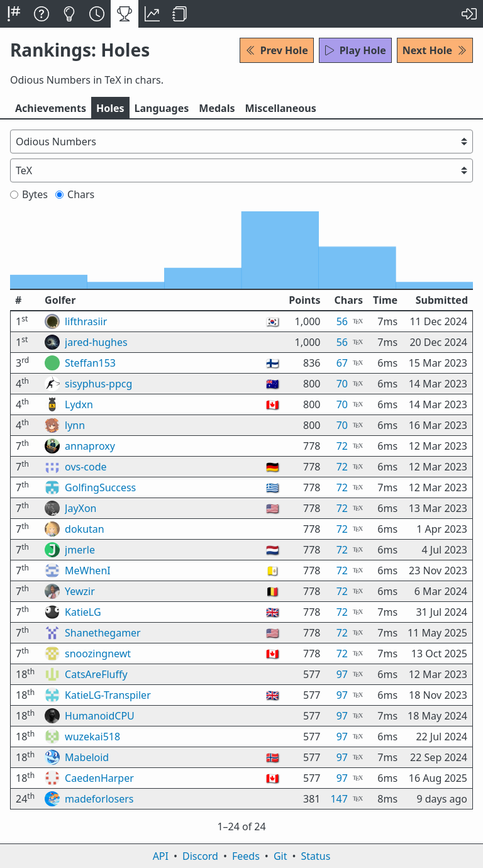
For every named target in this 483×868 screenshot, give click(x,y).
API (161, 856)
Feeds (246, 856)
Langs (162, 108)
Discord (200, 856)
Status (315, 856)
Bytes (29, 194)
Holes (110, 108)
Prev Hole (277, 50)
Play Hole (355, 50)
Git (280, 856)
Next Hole (435, 50)
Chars (75, 194)
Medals (217, 108)
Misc (280, 108)
